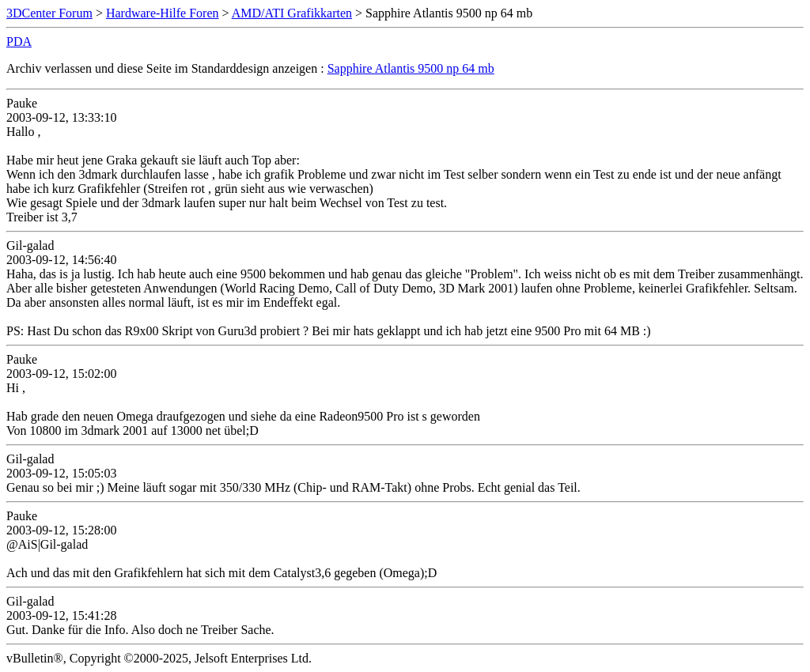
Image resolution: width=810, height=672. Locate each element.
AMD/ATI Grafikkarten (292, 13)
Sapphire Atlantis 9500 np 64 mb (411, 68)
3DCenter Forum (49, 13)
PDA (19, 42)
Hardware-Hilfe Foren (163, 13)
